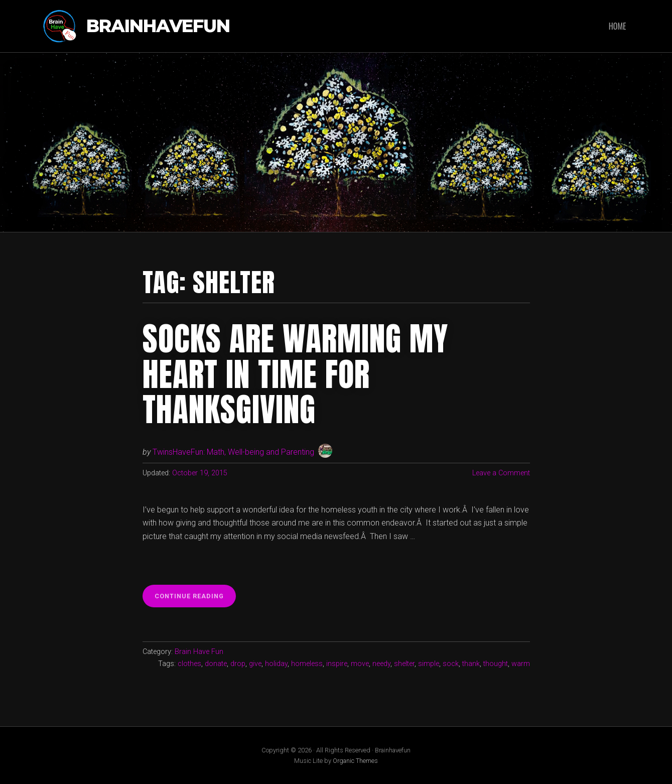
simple (429, 664)
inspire (337, 664)
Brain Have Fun (199, 652)
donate (216, 664)
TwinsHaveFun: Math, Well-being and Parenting (233, 452)
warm (521, 664)
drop (238, 664)
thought (496, 664)
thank (471, 664)
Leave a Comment (501, 473)
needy (381, 664)
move (360, 664)
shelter (404, 664)
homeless (307, 664)
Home (618, 26)
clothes (189, 664)
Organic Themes (355, 761)
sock (451, 664)
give (255, 664)
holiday (276, 664)
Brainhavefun (158, 26)
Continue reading (195, 599)
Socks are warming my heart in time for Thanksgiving (295, 374)
